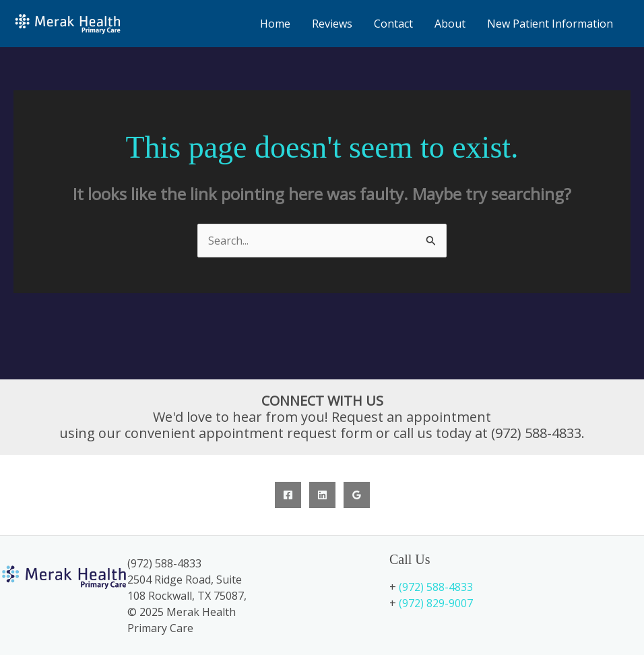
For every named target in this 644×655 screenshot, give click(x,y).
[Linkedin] (322, 495)
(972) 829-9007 (436, 603)
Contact (393, 24)
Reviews (332, 24)
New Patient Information (550, 24)
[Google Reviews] (357, 495)
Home (275, 24)
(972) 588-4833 (436, 587)
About (450, 24)
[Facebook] (288, 495)
